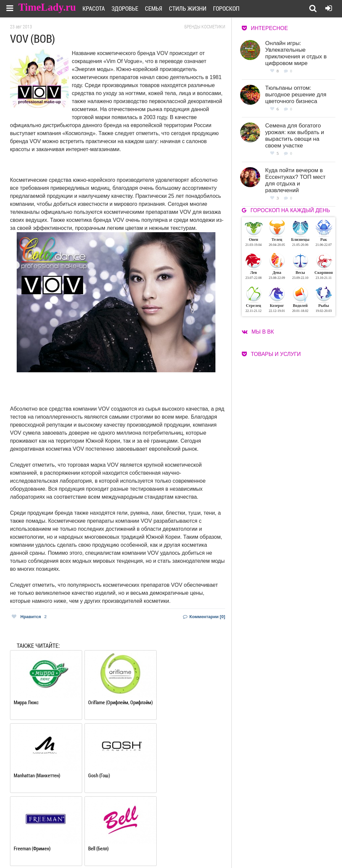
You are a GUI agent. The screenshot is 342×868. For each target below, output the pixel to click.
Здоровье (129, 8)
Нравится (29, 617)
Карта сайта (211, 848)
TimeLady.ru (47, 8)
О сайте (158, 840)
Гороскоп (231, 8)
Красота (98, 8)
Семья (158, 8)
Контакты (161, 848)
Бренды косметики (205, 27)
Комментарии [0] (204, 617)
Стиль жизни (192, 8)
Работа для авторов (219, 840)
